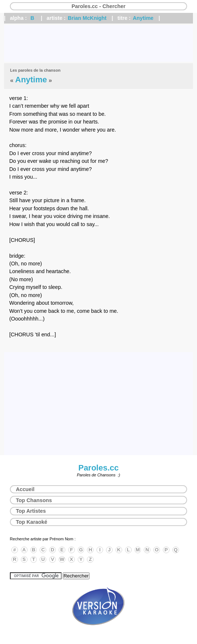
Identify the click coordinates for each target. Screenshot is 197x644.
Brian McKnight (87, 18)
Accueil (25, 489)
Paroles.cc (98, 468)
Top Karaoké (32, 522)
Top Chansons (34, 500)
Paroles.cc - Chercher (98, 6)
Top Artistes (31, 511)
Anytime (143, 18)
